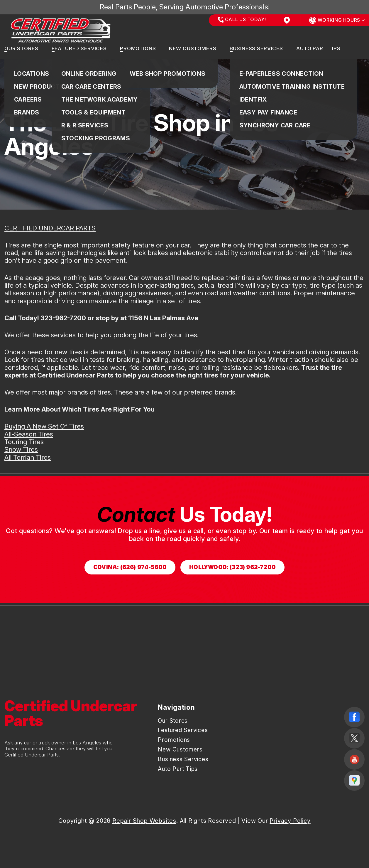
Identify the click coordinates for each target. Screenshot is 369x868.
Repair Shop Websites (144, 821)
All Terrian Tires (28, 457)
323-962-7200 (63, 318)
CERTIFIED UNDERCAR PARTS (50, 228)
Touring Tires (24, 442)
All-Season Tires (29, 434)
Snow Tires (21, 449)
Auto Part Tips (318, 48)
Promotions (138, 48)
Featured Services (79, 48)
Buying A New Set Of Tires (44, 426)
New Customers (193, 48)
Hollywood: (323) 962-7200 (232, 567)
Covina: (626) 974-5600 (130, 567)
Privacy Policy (290, 821)
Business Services (256, 48)
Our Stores (21, 48)
